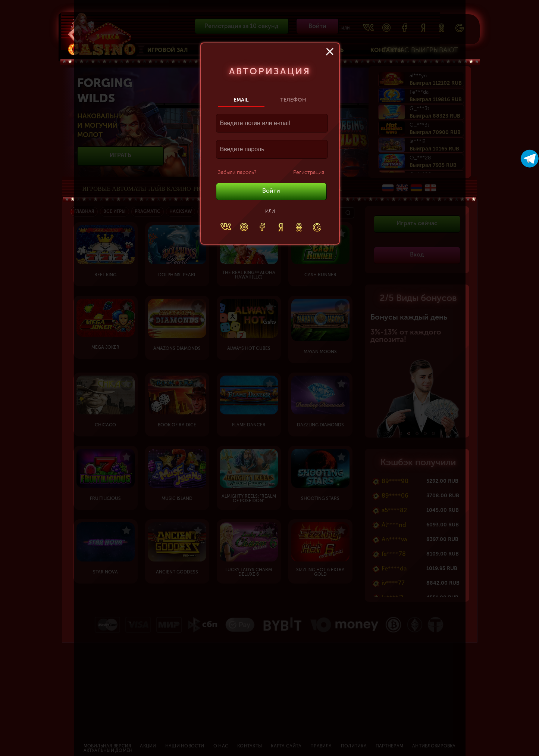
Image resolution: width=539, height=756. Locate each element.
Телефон (293, 100)
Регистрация (309, 172)
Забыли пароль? (237, 172)
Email (241, 100)
